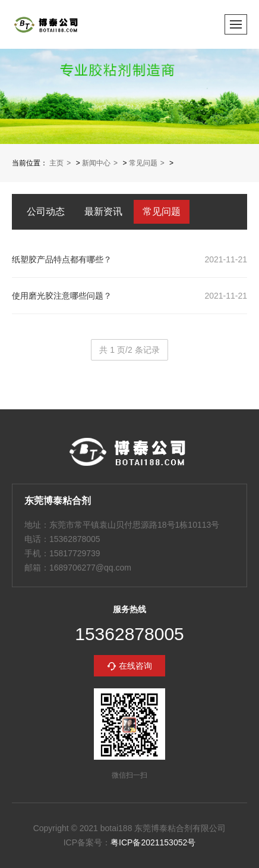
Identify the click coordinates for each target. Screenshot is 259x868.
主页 (56, 163)
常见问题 (143, 163)
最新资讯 (103, 211)
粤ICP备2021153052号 (153, 842)
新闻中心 (96, 163)
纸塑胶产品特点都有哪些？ (62, 259)
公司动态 (46, 211)
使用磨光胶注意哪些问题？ (62, 296)
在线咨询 (135, 666)
